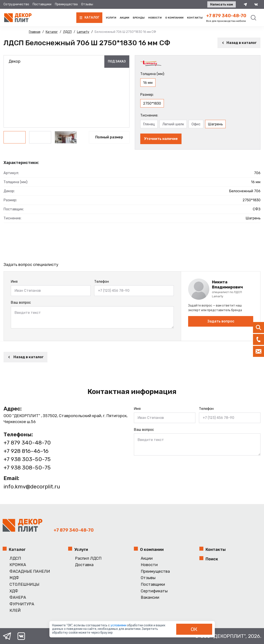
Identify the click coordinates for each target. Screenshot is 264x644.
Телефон (102, 282)
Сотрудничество (16, 4)
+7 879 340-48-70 (226, 16)
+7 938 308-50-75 (27, 468)
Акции (125, 18)
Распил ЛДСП (88, 558)
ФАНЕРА (18, 598)
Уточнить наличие (161, 139)
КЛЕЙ (15, 611)
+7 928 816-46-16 (26, 451)
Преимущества (66, 4)
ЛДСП (15, 558)
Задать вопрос (221, 321)
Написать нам (222, 5)
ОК (194, 629)
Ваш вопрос (21, 302)
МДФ (14, 578)
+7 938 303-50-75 (27, 459)
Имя (14, 282)
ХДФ (14, 591)
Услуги (111, 18)
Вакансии (150, 598)
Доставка (84, 565)
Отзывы (87, 4)
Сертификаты (154, 591)
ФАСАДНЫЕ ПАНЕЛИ (30, 572)
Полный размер (109, 137)
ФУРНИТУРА (22, 604)
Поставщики (42, 4)
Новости (155, 18)
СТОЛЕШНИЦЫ (24, 585)
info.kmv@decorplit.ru (32, 487)
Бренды (139, 18)
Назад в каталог (239, 43)
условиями (119, 625)
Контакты (195, 18)
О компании (174, 18)
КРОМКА (18, 565)
